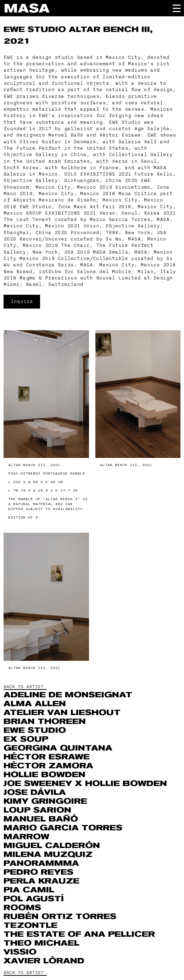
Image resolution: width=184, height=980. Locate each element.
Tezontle (30, 925)
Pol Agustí (34, 899)
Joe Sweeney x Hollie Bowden (85, 784)
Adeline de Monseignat (68, 695)
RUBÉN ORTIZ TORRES (60, 917)
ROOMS (22, 908)
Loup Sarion (37, 810)
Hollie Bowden (44, 775)
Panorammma (41, 863)
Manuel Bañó (41, 819)
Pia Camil (29, 890)
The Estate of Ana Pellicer (79, 934)
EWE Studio (36, 29)
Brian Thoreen (45, 721)
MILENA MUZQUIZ (48, 854)
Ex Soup (26, 739)
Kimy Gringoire (45, 801)
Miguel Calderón (52, 846)
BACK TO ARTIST (23, 687)
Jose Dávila (35, 792)
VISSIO (20, 952)
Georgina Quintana (58, 748)
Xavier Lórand (44, 961)
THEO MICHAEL (41, 943)
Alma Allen (35, 704)
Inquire (22, 301)
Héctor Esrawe (47, 757)
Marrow (26, 837)
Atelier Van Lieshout (62, 713)
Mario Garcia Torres (63, 828)
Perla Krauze (41, 881)
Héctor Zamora (48, 766)
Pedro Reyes (38, 872)
